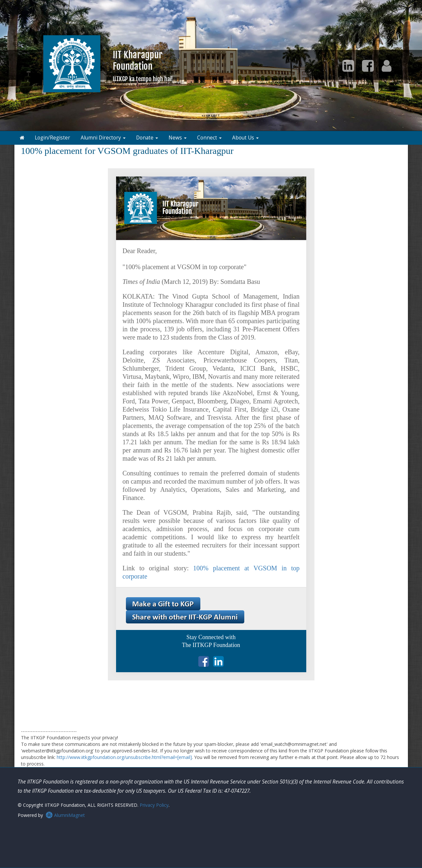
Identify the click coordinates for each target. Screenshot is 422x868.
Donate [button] (147, 138)
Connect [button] (209, 138)
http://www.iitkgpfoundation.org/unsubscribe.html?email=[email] (124, 757)
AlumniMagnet (65, 815)
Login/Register (52, 138)
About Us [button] (245, 138)
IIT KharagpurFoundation (143, 65)
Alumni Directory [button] (103, 138)
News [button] (178, 138)
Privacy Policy (154, 805)
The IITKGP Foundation (211, 645)
